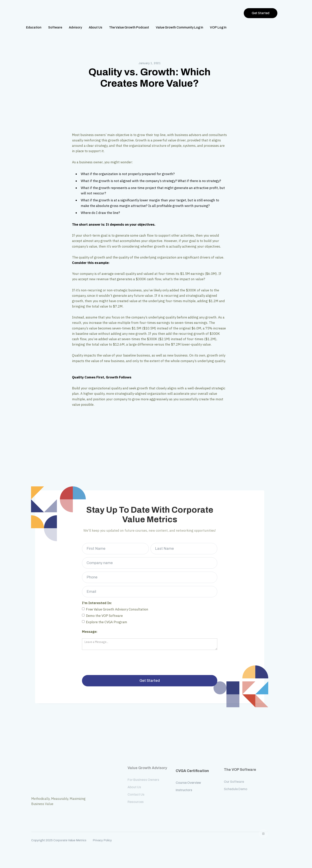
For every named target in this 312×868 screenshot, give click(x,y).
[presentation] (115, 660)
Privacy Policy (102, 832)
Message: (90, 629)
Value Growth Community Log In (179, 27)
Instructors (184, 784)
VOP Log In (218, 27)
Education (34, 27)
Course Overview (188, 776)
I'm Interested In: (97, 600)
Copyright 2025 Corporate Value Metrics (59, 832)
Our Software (234, 779)
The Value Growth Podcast (129, 27)
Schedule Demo (236, 787)
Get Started (261, 13)
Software (55, 27)
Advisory (75, 27)
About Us (96, 27)
